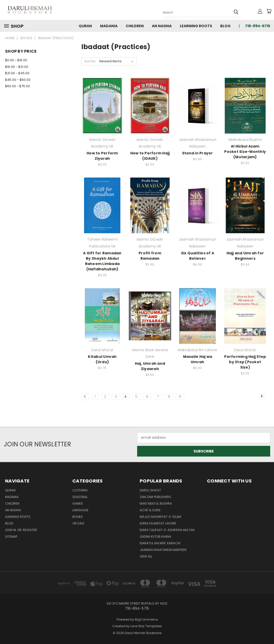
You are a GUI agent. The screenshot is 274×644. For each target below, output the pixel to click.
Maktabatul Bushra (156, 503)
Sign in (11, 530)
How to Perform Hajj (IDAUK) (150, 156)
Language (80, 510)
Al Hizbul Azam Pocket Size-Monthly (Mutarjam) (245, 152)
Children (135, 26)
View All (146, 556)
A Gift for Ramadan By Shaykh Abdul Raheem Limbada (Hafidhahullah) (102, 261)
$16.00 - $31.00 (17, 67)
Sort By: (90, 61)
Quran (85, 26)
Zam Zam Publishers (155, 497)
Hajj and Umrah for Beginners (245, 256)
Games (78, 503)
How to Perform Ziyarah (102, 156)
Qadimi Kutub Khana (155, 537)
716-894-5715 (258, 26)
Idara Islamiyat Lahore (158, 523)
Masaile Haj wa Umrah (198, 359)
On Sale (78, 523)
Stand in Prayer (198, 153)
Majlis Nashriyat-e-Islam (160, 517)
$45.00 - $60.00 (18, 80)
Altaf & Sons (150, 510)
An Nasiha (162, 26)
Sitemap (11, 537)
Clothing (80, 490)
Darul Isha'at (150, 490)
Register (30, 530)
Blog (225, 26)
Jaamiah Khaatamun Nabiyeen (163, 550)
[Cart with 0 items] (269, 11)
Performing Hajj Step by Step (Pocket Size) (245, 362)
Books (78, 517)
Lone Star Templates (146, 626)
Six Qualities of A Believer (198, 256)
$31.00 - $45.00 (17, 73)
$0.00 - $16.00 (16, 60)
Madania (109, 26)
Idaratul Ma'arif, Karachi (160, 543)
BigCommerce (146, 619)
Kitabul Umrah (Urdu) (102, 359)
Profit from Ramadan (150, 256)
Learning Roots (196, 26)
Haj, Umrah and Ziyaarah (150, 366)
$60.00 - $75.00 (18, 86)
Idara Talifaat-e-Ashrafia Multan (167, 530)
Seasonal (80, 497)
